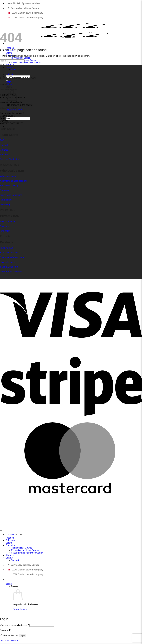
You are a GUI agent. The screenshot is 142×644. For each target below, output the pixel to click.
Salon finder (6, 84)
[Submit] (1, 64)
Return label (6, 200)
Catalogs (4, 190)
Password (6, 630)
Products (10, 538)
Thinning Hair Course (21, 58)
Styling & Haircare (9, 267)
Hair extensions (8, 262)
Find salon (5, 231)
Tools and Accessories (11, 271)
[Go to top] (1, 530)
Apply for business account (13, 181)
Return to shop (14, 110)
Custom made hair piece (12, 257)
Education (10, 545)
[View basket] (9, 584)
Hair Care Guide (8, 222)
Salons (9, 53)
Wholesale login (8, 176)
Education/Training (9, 186)
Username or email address (14, 625)
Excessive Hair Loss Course (25, 550)
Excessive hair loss (9, 253)
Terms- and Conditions (11, 195)
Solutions (5, 226)
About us (10, 65)
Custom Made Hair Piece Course (26, 62)
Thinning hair (6, 248)
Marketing (5, 204)
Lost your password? (10, 640)
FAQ (2, 140)
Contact (9, 67)
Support (15, 70)
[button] (8, 82)
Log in (22, 636)
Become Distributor (9, 159)
